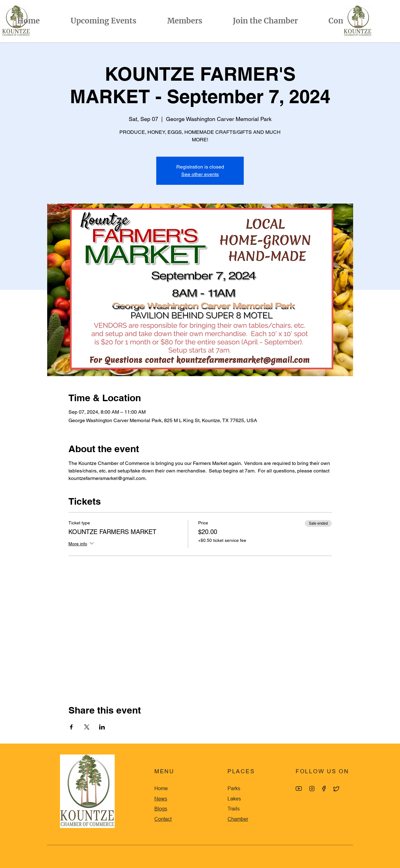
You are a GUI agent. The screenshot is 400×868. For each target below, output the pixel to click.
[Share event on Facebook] (71, 727)
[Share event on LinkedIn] (102, 727)
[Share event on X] (87, 727)
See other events (200, 174)
